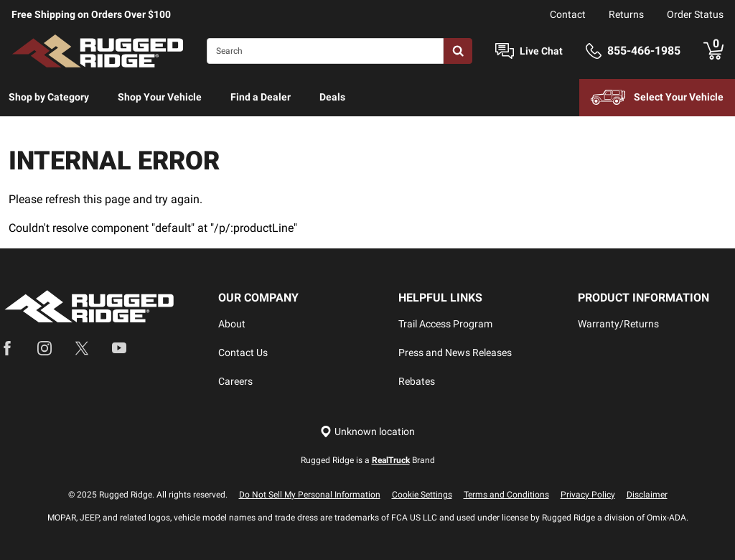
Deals (332, 97)
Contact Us (243, 353)
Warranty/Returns (618, 324)
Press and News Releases (455, 353)
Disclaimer (647, 495)
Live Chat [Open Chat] (541, 51)
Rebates (417, 381)
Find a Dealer (261, 97)
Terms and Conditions (506, 495)
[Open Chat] (505, 51)
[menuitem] (49, 98)
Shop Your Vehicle (160, 97)
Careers (235, 381)
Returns (626, 14)
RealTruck (391, 460)
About (232, 324)
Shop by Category (49, 97)
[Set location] (367, 432)
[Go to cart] (713, 51)
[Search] (325, 51)
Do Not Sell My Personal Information (310, 495)
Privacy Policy (588, 495)
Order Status (695, 14)
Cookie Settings (422, 495)
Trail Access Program (445, 324)
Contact (568, 14)
